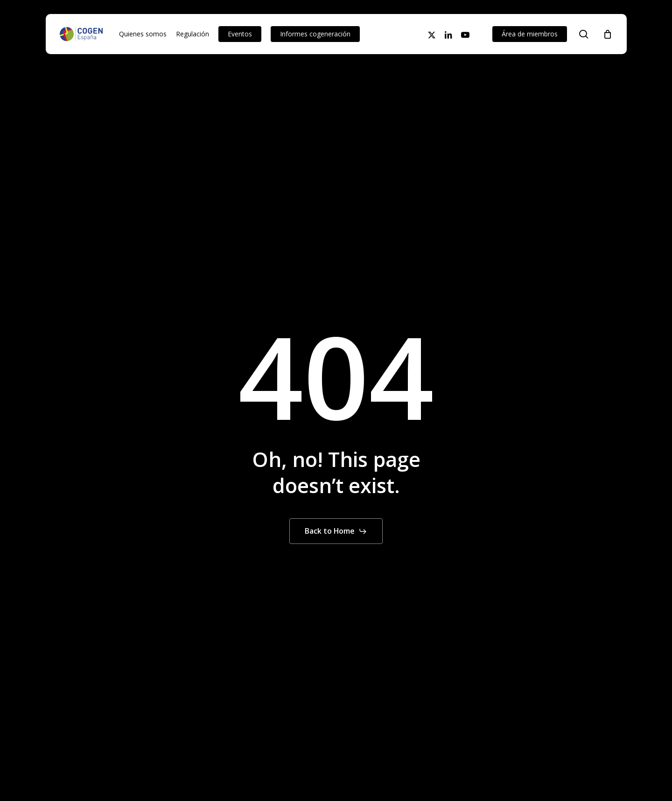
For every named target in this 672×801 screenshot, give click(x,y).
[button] (336, 531)
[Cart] (608, 34)
